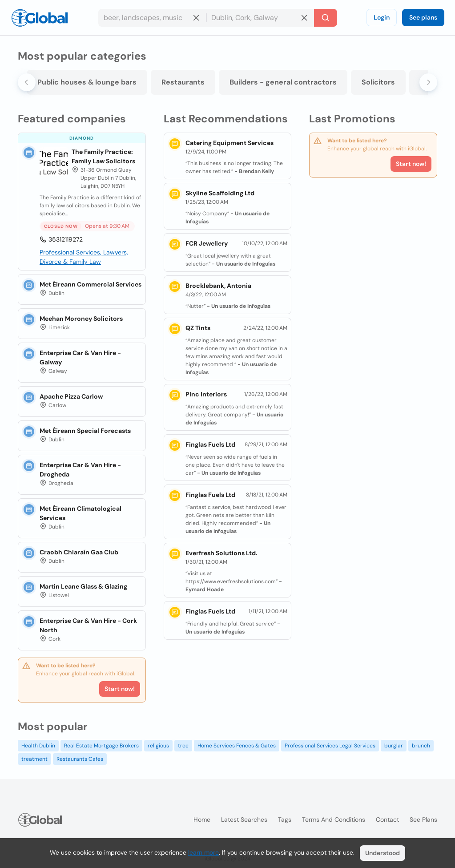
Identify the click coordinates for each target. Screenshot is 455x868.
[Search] (326, 18)
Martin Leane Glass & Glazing (83, 586)
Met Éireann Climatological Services (81, 513)
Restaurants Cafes (80, 759)
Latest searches (244, 820)
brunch (421, 746)
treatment (34, 759)
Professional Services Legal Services (330, 746)
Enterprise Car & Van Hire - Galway (80, 357)
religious (158, 746)
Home (202, 820)
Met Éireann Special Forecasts (85, 431)
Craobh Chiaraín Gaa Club (79, 552)
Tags (285, 820)
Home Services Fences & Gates (237, 746)
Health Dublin (38, 746)
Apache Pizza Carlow (71, 396)
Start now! (120, 689)
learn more (203, 852)
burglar (394, 746)
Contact (387, 820)
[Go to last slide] (27, 82)
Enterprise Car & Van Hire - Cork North (88, 625)
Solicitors (378, 82)
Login (382, 17)
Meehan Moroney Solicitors (81, 319)
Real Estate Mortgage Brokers (101, 746)
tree (183, 746)
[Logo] (40, 18)
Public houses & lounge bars (87, 82)
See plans (423, 17)
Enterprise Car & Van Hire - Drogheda (80, 470)
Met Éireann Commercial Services (91, 284)
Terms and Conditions (334, 820)
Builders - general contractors (283, 82)
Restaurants (183, 82)
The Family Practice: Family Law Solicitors (103, 156)
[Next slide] (428, 82)
